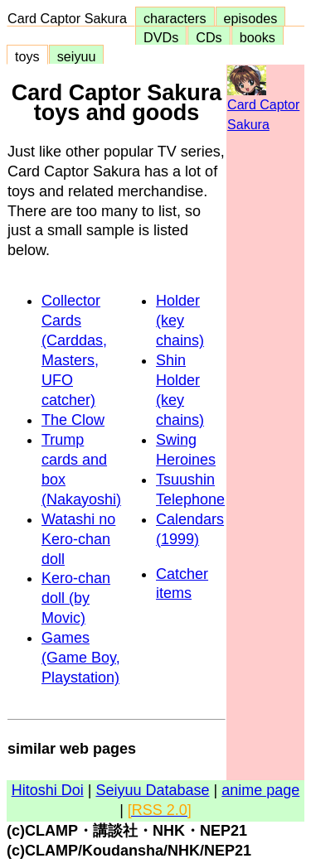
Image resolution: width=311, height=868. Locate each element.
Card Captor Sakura (71, 18)
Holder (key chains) (180, 321)
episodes (251, 18)
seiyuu (77, 56)
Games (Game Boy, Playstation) (81, 658)
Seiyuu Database (152, 790)
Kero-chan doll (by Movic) (76, 598)
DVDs (161, 37)
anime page (260, 790)
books (258, 37)
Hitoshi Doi (48, 790)
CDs (209, 37)
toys (27, 56)
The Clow (73, 420)
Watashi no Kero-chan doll (78, 539)
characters (175, 18)
